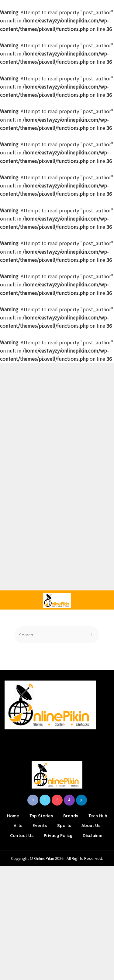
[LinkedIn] (81, 800)
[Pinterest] (57, 800)
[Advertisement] (57, 420)
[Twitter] (45, 800)
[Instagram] (69, 800)
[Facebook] (33, 800)
